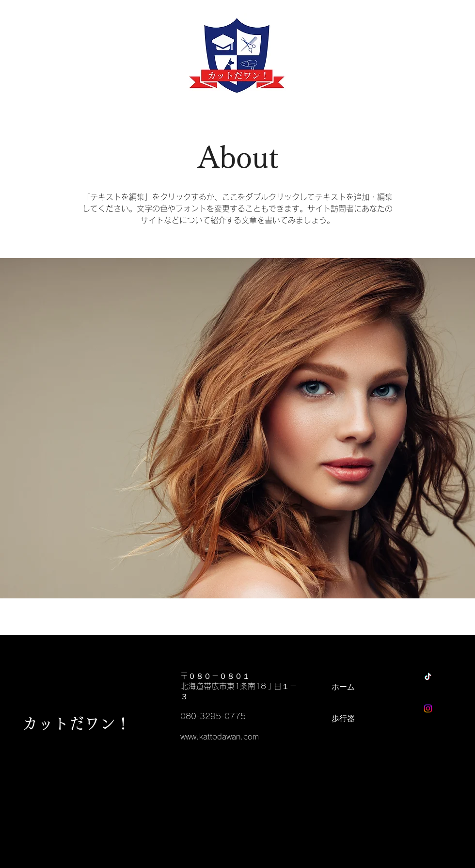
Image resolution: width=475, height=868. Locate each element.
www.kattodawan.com (220, 737)
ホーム (343, 687)
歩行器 (343, 718)
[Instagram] (428, 708)
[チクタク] (428, 676)
